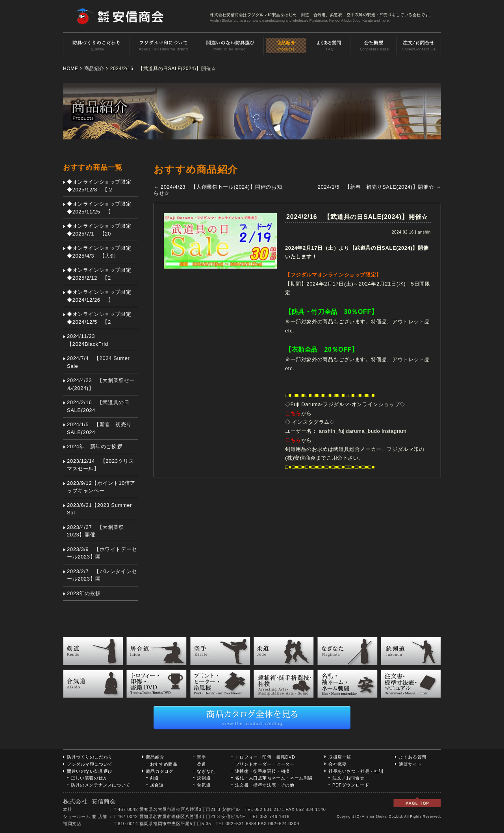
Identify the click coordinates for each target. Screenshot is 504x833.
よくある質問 (413, 757)
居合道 (157, 785)
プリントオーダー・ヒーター (265, 764)
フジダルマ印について (90, 764)
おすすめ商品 (164, 764)
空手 (201, 757)
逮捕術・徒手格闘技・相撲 (262, 771)
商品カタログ (160, 771)
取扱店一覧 (340, 757)
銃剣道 (204, 778)
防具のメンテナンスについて (101, 785)
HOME (70, 69)
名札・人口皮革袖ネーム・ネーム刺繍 (274, 778)
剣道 (155, 778)
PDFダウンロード (351, 785)
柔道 (201, 764)
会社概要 (337, 764)
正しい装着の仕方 (89, 778)
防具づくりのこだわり (90, 757)
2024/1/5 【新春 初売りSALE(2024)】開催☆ (379, 187)
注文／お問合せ (348, 778)
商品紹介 (94, 69)
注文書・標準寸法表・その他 (265, 785)
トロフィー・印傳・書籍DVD (265, 757)
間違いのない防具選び (90, 771)
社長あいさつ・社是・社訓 (356, 771)
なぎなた (206, 771)
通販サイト (410, 764)
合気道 (204, 785)
